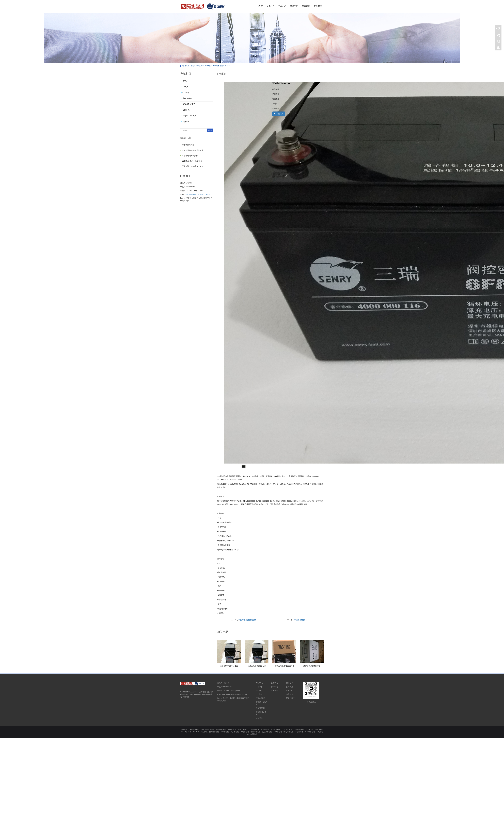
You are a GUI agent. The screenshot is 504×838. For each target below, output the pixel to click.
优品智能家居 (299, 729)
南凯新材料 (265, 729)
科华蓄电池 (225, 732)
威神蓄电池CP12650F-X (284, 666)
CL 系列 (186, 93)
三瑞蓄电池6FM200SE (247, 620)
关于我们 (271, 6)
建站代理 (204, 732)
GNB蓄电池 (232, 729)
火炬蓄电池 (278, 732)
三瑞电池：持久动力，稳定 (193, 166)
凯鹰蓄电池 (245, 732)
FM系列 (209, 66)
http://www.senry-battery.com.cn (198, 194)
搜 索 (210, 130)
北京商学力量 (287, 729)
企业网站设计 (221, 729)
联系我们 (318, 6)
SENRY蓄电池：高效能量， (193, 161)
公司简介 (290, 687)
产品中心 (282, 6)
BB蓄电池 (254, 734)
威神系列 (186, 122)
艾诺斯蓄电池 (267, 732)
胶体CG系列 (187, 98)
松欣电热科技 (243, 729)
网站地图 (186, 697)
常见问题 (274, 691)
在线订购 (279, 114)
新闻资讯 (294, 6)
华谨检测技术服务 (208, 729)
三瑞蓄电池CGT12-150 (229, 666)
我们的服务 (290, 698)
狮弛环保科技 (195, 729)
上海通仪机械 (254, 729)
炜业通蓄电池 (310, 732)
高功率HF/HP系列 (190, 116)
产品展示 (201, 66)
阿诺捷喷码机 (276, 729)
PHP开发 (196, 732)
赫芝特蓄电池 (288, 732)
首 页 (260, 6)
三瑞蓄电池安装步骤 (190, 156)
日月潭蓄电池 (214, 732)
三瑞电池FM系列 (301, 620)
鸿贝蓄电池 (235, 732)
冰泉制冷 (188, 732)
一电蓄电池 (299, 732)
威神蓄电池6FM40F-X (312, 666)
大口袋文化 (310, 729)
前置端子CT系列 (189, 104)
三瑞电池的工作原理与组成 (193, 150)
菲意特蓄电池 (255, 732)
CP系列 (185, 81)
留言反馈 (306, 6)
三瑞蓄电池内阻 (188, 145)
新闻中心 (274, 683)
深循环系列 (187, 110)
